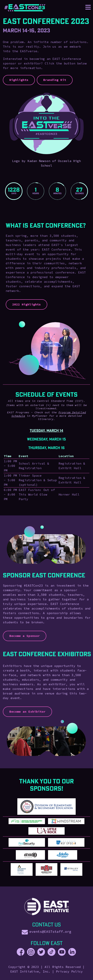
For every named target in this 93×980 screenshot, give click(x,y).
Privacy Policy (69, 972)
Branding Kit (55, 80)
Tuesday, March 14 (46, 431)
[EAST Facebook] (22, 952)
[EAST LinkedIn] (72, 952)
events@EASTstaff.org (50, 932)
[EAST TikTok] (51, 952)
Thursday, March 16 (46, 448)
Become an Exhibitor (27, 712)
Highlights (19, 80)
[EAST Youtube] (62, 952)
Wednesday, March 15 (46, 439)
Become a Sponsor (25, 636)
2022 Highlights (26, 304)
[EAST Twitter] (41, 952)
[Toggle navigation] (88, 8)
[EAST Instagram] (31, 952)
